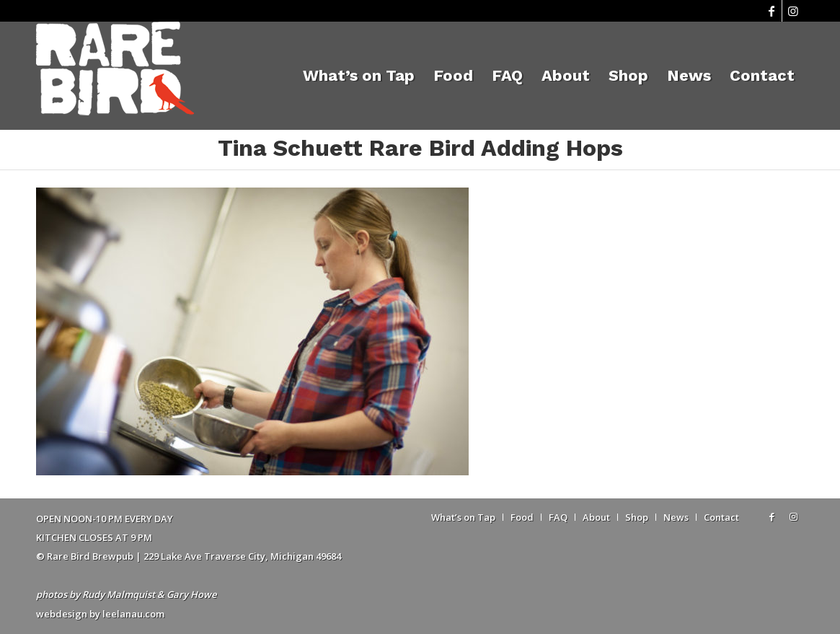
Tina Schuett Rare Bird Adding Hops (420, 148)
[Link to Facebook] (771, 11)
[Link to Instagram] (793, 11)
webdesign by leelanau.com (100, 614)
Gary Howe (191, 594)
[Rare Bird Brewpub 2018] (115, 76)
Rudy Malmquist (119, 594)
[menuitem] (359, 76)
